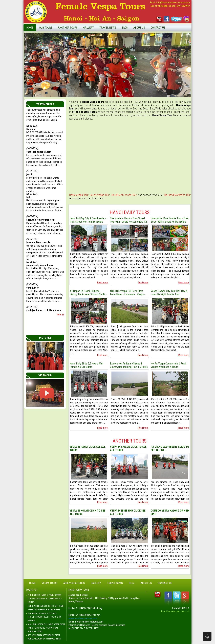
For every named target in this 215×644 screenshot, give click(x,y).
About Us (139, 28)
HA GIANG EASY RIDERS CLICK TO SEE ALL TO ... (170, 448)
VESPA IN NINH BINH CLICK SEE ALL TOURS (128, 512)
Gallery (89, 28)
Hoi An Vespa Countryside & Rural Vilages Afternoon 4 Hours (168, 365)
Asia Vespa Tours (74, 583)
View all (60, 315)
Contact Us (158, 28)
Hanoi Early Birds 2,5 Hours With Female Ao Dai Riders (86, 365)
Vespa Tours (49, 583)
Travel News (108, 28)
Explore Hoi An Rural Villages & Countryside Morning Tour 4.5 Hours (129, 365)
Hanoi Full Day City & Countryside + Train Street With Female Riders (88, 220)
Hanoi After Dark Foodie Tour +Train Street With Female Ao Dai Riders (170, 220)
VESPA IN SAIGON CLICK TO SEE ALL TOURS (128, 448)
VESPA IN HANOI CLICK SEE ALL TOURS (88, 448)
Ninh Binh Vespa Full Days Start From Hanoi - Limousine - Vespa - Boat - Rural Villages (128, 293)
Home (30, 28)
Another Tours (68, 28)
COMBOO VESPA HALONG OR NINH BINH (170, 512)
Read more (102, 283)
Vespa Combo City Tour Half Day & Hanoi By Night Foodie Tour (169, 293)
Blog (125, 28)
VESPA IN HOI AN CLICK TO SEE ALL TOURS (87, 512)
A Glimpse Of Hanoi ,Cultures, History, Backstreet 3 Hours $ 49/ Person (87, 293)
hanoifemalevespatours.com (175, 611)
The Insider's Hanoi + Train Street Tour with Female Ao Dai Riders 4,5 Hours (128, 220)
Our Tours (46, 28)
